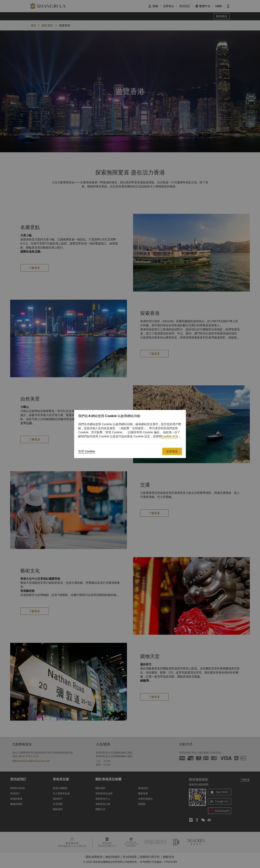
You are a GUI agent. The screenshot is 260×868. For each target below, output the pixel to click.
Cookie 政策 (170, 436)
